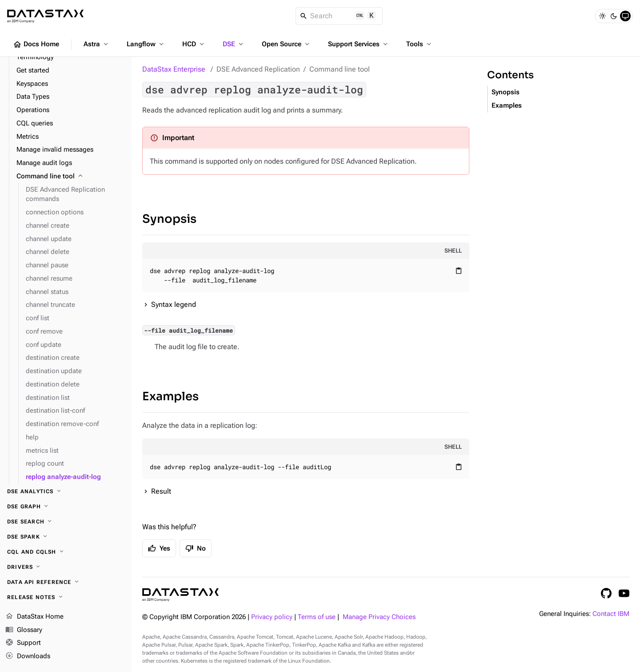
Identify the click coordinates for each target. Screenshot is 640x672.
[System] (625, 16)
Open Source (286, 44)
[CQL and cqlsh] (66, 552)
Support (23, 643)
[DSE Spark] (66, 537)
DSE (234, 44)
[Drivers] (66, 567)
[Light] (602, 16)
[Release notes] (66, 597)
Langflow (146, 44)
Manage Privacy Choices (379, 617)
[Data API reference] (66, 582)
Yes (159, 548)
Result (161, 491)
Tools (420, 44)
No (196, 548)
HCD (194, 44)
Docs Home (36, 44)
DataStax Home (34, 617)
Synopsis (169, 219)
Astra (97, 44)
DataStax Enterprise (174, 69)
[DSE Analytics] (66, 491)
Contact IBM (611, 614)
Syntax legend (174, 304)
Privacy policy (272, 617)
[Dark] (614, 16)
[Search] (339, 16)
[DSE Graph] (66, 507)
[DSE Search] (66, 522)
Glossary (24, 630)
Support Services (359, 44)
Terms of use (317, 617)
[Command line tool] (70, 177)
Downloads (28, 656)
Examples (170, 396)
